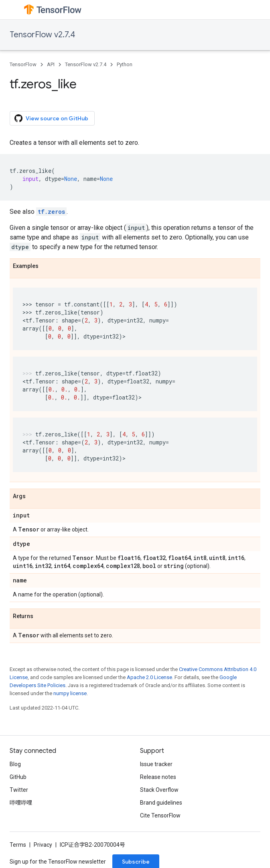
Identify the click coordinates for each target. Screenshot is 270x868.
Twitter (19, 790)
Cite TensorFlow (160, 815)
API (51, 64)
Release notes (158, 777)
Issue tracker (156, 764)
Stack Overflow (159, 790)
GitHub (18, 777)
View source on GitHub (51, 118)
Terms (18, 845)
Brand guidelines (161, 803)
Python (125, 64)
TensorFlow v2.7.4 (42, 35)
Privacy (43, 845)
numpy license (70, 693)
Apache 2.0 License (149, 677)
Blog (15, 764)
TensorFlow (23, 64)
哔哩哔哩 (21, 803)
